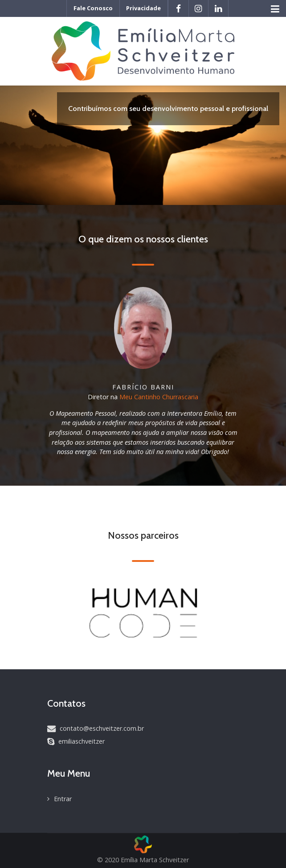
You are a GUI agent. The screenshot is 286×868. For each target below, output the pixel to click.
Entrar (63, 799)
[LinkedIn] (218, 8)
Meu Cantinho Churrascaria (159, 397)
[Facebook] (178, 8)
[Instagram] (199, 8)
